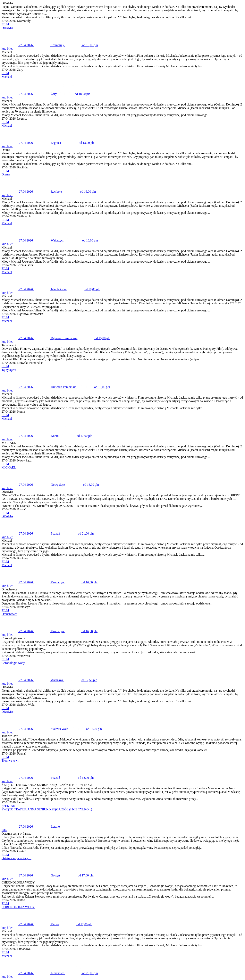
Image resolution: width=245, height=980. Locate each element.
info (4, 830)
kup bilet (7, 49)
